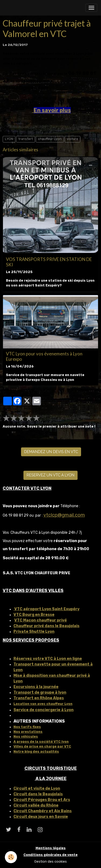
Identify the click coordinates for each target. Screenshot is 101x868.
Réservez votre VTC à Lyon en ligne (48, 659)
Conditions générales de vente (50, 855)
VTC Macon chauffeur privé (41, 620)
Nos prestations (28, 732)
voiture (72, 139)
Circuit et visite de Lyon (37, 788)
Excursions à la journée (36, 687)
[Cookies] (11, 857)
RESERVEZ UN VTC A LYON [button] (51, 475)
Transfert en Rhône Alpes (39, 698)
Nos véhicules (26, 737)
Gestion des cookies (50, 862)
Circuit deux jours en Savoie (41, 817)
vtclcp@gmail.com (64, 515)
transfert (26, 139)
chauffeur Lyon (50, 139)
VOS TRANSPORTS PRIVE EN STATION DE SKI (49, 262)
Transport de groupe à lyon (40, 692)
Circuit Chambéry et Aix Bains (43, 811)
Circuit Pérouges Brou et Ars (42, 800)
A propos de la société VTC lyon (41, 742)
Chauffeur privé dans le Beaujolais (46, 626)
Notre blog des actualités (36, 752)
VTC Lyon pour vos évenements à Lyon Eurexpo (44, 356)
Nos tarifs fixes (27, 727)
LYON (9, 139)
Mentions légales (51, 848)
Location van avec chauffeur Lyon (43, 704)
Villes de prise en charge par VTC (42, 746)
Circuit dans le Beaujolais (38, 794)
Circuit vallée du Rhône (36, 805)
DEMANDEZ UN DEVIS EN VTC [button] (51, 452)
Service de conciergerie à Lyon (43, 710)
